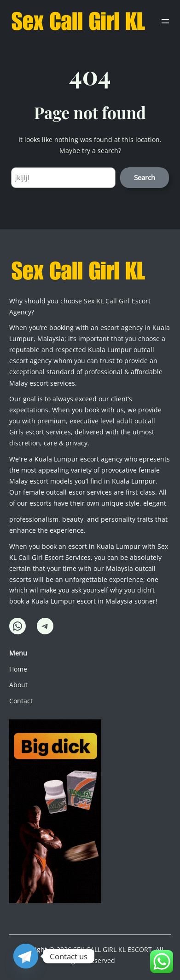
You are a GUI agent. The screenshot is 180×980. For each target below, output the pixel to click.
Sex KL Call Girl (107, 301)
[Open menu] (165, 21)
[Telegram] (26, 956)
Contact (21, 701)
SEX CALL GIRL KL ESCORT (113, 949)
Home (18, 669)
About (18, 685)
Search (145, 177)
